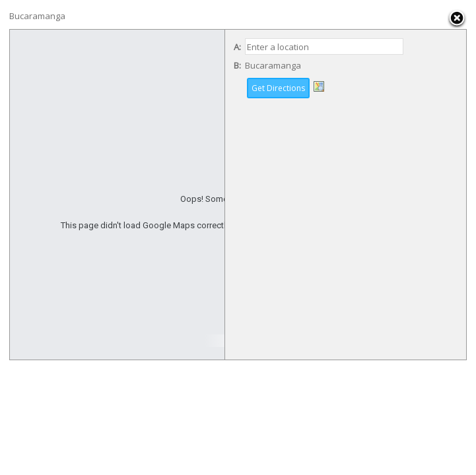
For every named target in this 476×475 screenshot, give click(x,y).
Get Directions (278, 88)
